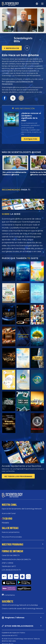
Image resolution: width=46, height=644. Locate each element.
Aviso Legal (6, 641)
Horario (5, 520)
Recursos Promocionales (12, 535)
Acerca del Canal (9, 511)
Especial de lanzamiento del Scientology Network (22, 506)
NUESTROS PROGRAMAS (13, 542)
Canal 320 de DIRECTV (11, 553)
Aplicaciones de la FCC (10, 624)
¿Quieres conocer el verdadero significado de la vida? (31, 117)
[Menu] (42, 4)
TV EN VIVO (7, 516)
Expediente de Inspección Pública (13, 621)
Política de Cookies (8, 635)
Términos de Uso (8, 632)
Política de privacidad (9, 638)
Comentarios (10, 584)
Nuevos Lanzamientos (11, 530)
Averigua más (30, 139)
